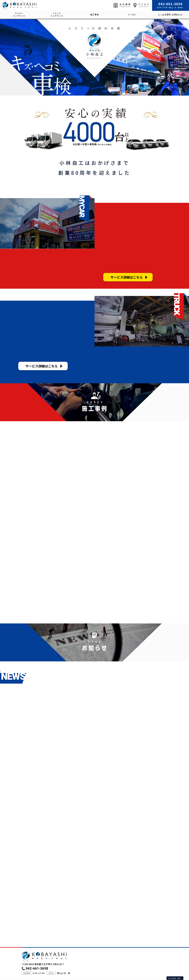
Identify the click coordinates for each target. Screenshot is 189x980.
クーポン (132, 15)
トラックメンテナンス (57, 15)
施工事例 (94, 15)
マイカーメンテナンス (19, 15)
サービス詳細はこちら (127, 277)
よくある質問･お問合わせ (170, 15)
